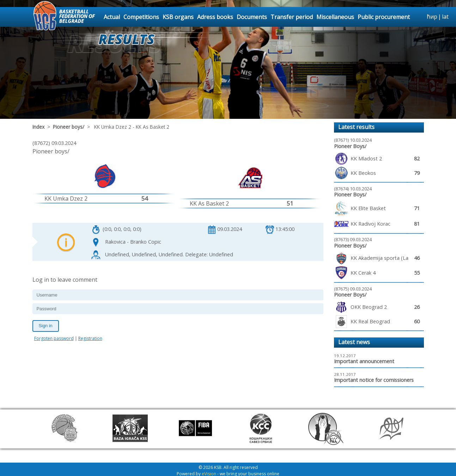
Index (38, 127)
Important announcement (364, 361)
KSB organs (178, 17)
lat (445, 17)
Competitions (141, 17)
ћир (432, 17)
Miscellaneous (335, 17)
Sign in (46, 326)
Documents (252, 17)
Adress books (215, 17)
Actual (112, 17)
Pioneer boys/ (69, 127)
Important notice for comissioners (374, 380)
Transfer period (292, 17)
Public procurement (384, 17)
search (420, 17)
